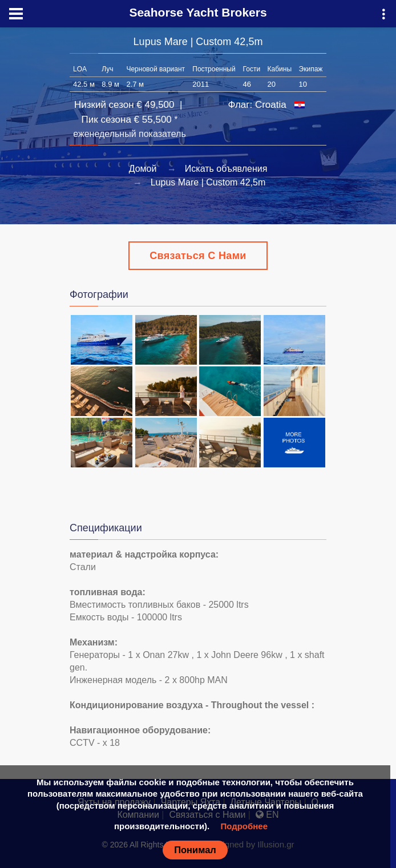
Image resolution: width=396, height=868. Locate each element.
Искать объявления (226, 169)
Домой (143, 169)
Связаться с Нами (198, 256)
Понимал (195, 850)
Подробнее (244, 826)
